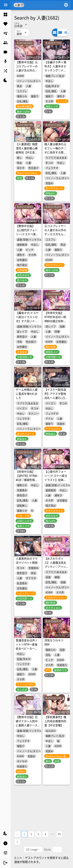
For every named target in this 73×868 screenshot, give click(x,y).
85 (59, 834)
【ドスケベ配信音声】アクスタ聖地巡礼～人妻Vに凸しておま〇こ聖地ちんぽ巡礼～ (56, 398)
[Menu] (6, 5)
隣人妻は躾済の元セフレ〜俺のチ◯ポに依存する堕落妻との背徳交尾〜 (55, 150)
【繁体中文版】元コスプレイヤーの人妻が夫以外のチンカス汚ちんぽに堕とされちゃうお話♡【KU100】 (27, 72)
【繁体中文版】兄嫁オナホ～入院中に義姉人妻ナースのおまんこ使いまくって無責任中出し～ (27, 727)
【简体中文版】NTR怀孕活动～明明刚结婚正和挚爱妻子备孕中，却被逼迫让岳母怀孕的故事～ (55, 323)
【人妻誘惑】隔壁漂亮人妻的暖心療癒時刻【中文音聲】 (27, 150)
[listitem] (5, 14)
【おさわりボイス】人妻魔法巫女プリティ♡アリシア (55, 565)
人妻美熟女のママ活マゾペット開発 (27, 560)
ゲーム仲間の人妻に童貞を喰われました (27, 394)
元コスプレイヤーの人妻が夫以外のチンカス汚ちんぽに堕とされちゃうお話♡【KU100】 (55, 234)
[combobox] (44, 5)
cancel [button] (22, 5)
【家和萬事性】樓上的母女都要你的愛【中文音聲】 (55, 721)
